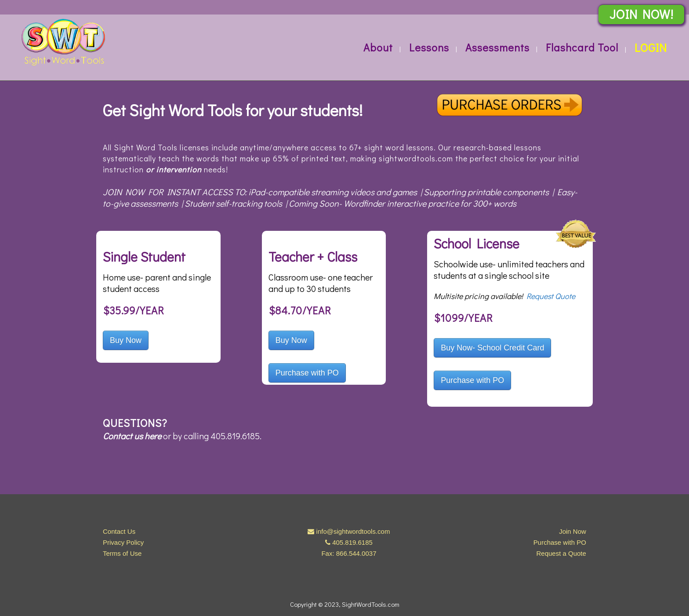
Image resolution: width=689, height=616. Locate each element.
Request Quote (551, 296)
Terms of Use (122, 553)
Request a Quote (561, 553)
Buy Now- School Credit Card (492, 348)
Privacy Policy (123, 542)
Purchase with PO (307, 373)
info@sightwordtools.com (353, 531)
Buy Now (126, 340)
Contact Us (119, 531)
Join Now (573, 531)
